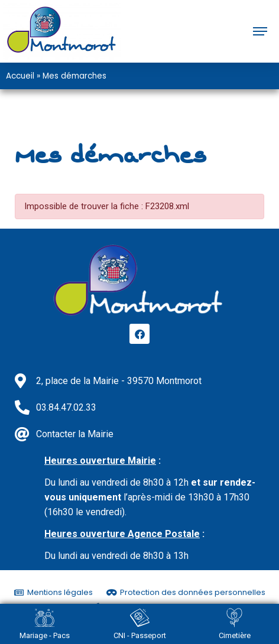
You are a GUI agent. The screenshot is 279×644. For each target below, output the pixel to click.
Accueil (20, 76)
